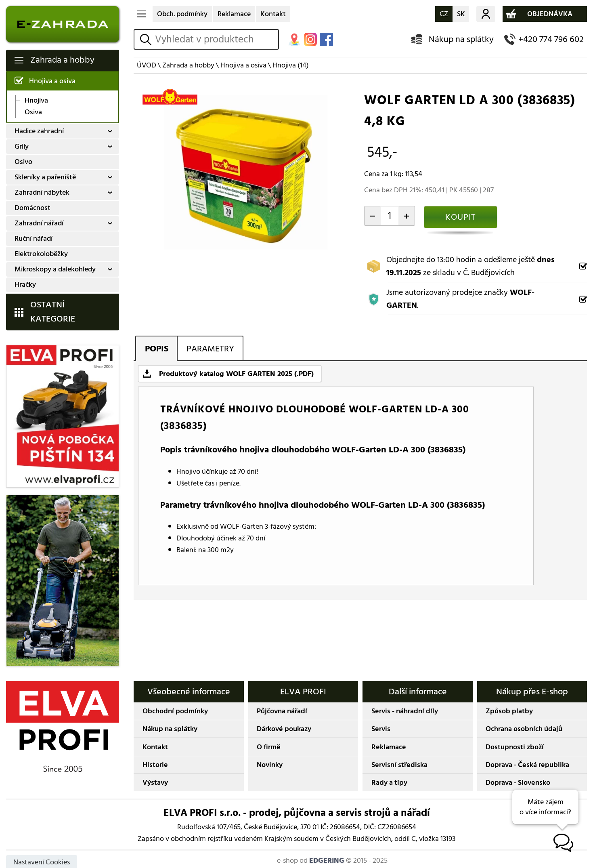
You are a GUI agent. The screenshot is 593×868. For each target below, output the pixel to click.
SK (461, 14)
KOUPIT (461, 217)
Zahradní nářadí (39, 223)
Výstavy (155, 783)
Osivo (23, 162)
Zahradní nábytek (42, 192)
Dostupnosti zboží (515, 747)
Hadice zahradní (39, 131)
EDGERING (327, 861)
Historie (155, 765)
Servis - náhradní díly (405, 711)
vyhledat (147, 39)
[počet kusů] (390, 216)
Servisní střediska (399, 765)
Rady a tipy (389, 783)
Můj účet (486, 14)
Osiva (33, 112)
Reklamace (234, 14)
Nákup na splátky (461, 39)
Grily (22, 146)
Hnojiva (36, 101)
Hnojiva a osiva (52, 81)
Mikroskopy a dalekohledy (55, 269)
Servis (381, 729)
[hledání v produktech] (215, 39)
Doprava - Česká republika (527, 765)
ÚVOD (147, 65)
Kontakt (273, 14)
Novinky (270, 765)
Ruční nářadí (34, 239)
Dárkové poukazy (284, 729)
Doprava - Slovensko (518, 783)
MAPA (294, 39)
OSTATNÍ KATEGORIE (53, 312)
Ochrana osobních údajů (524, 729)
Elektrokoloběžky (41, 254)
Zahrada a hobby (62, 60)
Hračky (25, 285)
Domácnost (32, 208)
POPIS (157, 349)
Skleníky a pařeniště (45, 177)
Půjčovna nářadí (282, 711)
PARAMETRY (210, 349)
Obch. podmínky (182, 14)
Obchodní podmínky (175, 711)
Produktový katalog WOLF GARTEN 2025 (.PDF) (236, 374)
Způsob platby (509, 711)
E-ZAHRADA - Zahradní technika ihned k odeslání (63, 24)
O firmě (269, 747)
